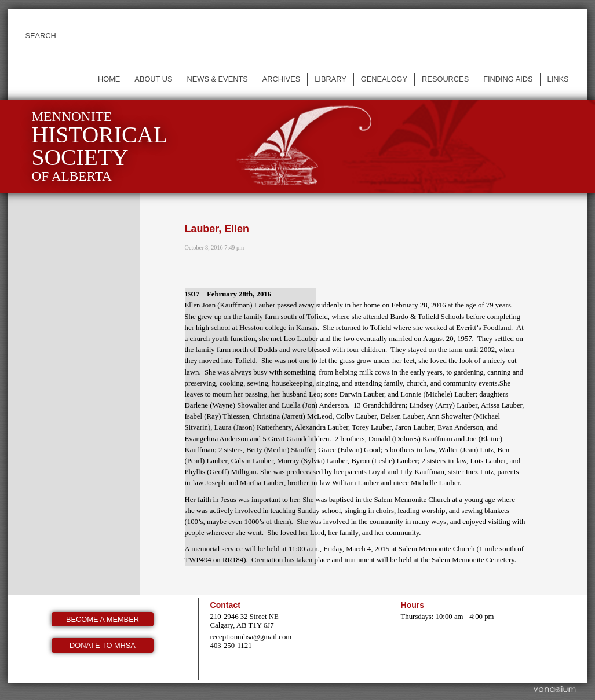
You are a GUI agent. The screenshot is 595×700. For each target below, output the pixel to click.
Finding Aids (508, 79)
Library (331, 79)
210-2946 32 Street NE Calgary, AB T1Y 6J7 (244, 621)
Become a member (103, 619)
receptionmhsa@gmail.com (251, 637)
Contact (225, 605)
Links (558, 79)
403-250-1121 (231, 646)
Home (109, 79)
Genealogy (384, 79)
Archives (281, 79)
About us (153, 79)
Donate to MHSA (103, 645)
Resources (445, 79)
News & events (218, 79)
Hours (413, 605)
